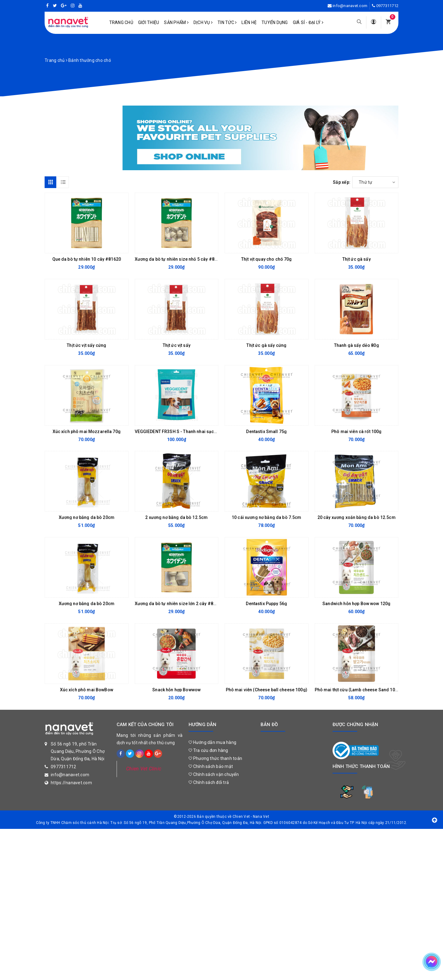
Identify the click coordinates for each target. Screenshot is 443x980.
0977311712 (387, 6)
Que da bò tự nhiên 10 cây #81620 (87, 259)
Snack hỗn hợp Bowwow (176, 690)
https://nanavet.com (71, 783)
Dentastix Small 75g (266, 432)
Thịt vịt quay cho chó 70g (267, 259)
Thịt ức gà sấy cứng (266, 345)
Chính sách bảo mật (211, 766)
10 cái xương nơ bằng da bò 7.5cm (266, 517)
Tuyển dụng (275, 22)
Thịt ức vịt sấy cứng (86, 345)
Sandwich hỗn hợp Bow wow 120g (356, 604)
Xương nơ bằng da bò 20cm (87, 517)
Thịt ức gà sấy (357, 259)
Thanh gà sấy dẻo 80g (357, 345)
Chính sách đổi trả (209, 782)
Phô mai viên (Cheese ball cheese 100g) (267, 690)
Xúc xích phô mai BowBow (87, 690)
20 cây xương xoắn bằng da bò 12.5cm (357, 517)
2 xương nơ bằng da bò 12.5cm (176, 517)
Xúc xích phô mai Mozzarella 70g (87, 432)
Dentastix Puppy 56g (266, 604)
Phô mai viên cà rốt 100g (356, 432)
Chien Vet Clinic (144, 769)
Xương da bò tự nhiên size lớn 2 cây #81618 (179, 604)
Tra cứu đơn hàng (208, 750)
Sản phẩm (176, 22)
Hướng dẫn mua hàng (212, 742)
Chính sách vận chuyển (214, 774)
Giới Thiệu (149, 22)
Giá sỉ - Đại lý (308, 22)
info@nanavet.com (350, 6)
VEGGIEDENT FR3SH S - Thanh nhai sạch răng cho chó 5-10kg (198, 432)
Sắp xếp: (342, 182)
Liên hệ (249, 22)
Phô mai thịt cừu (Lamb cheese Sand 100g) (358, 690)
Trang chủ (121, 22)
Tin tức (227, 22)
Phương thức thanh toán (215, 758)
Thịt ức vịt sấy (177, 345)
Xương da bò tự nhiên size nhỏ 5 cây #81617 (180, 259)
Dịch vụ (203, 22)
